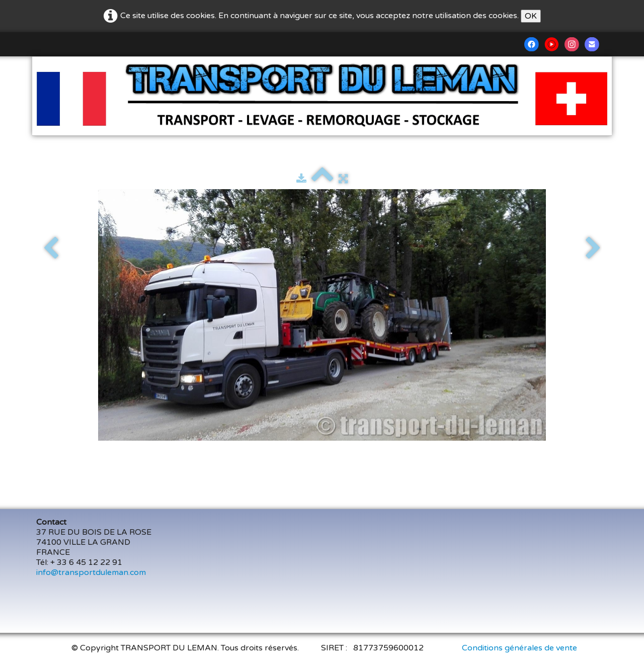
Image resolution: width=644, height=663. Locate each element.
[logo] (49, 71)
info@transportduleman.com (91, 572)
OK (531, 16)
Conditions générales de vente (519, 648)
